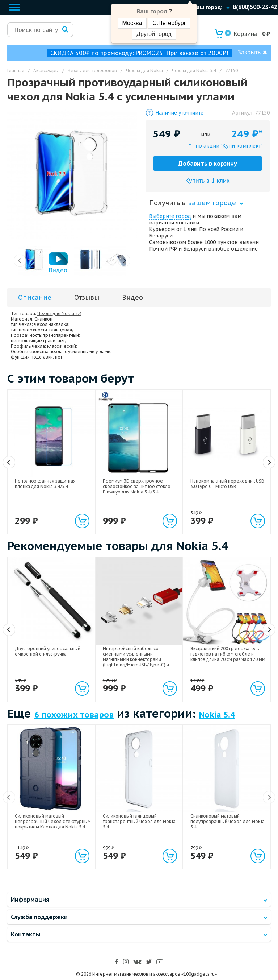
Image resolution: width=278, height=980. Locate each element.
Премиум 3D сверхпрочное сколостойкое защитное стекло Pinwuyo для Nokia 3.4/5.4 (137, 486)
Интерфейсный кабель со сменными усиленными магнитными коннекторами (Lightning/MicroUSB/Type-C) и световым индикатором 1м (136, 659)
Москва (132, 23)
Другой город (154, 34)
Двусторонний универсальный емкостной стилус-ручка (48, 651)
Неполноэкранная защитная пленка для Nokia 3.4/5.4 (45, 484)
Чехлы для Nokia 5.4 (59, 313)
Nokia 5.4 (217, 715)
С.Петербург (169, 23)
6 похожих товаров (74, 715)
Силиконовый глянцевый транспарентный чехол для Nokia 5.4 (139, 821)
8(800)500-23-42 (255, 7)
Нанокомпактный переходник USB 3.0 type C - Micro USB (227, 484)
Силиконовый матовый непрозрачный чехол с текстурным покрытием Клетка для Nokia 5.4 (53, 821)
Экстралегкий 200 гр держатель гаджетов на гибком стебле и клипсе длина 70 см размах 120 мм (228, 654)
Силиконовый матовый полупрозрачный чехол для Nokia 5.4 (228, 821)
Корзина (241, 34)
